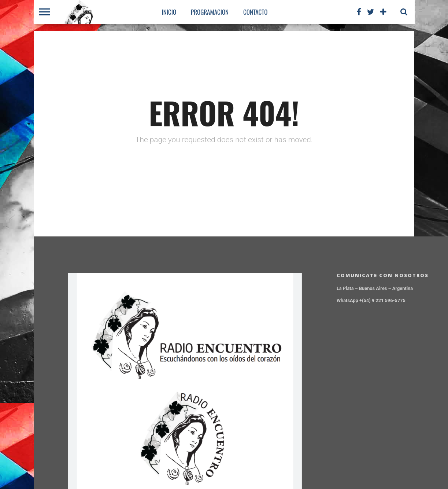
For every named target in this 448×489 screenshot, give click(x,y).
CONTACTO (255, 12)
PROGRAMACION (210, 12)
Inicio (169, 12)
